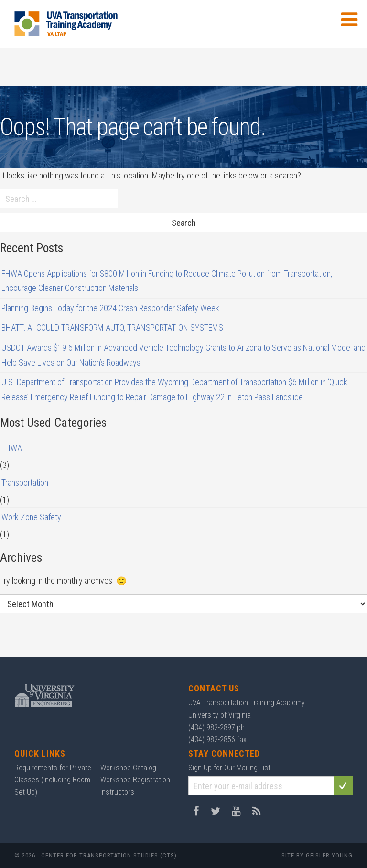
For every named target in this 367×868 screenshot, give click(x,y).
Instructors (117, 792)
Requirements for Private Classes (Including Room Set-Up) (53, 780)
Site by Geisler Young (317, 855)
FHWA (12, 448)
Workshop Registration (135, 780)
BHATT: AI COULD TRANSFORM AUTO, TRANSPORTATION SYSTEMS (112, 328)
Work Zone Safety (31, 517)
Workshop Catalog (128, 768)
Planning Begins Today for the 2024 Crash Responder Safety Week (110, 308)
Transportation (25, 483)
